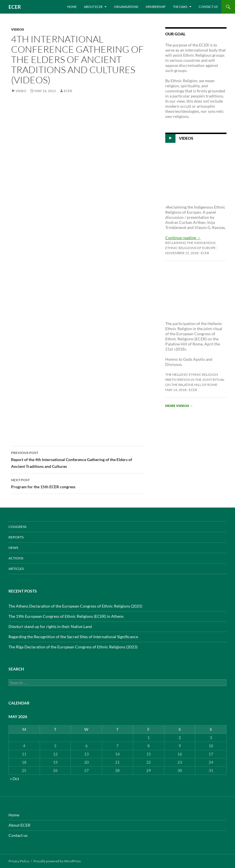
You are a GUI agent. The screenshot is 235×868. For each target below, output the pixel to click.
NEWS (13, 548)
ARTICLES (16, 569)
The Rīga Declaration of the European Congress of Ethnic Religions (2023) (73, 647)
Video (21, 91)
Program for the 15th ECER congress (78, 483)
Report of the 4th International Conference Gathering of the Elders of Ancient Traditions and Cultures (78, 459)
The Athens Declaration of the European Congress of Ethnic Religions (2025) (75, 606)
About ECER (93, 7)
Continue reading (183, 238)
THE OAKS (180, 7)
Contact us (208, 7)
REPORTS (16, 537)
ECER (15, 7)
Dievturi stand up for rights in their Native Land (50, 626)
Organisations (126, 7)
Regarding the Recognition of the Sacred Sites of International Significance (73, 637)
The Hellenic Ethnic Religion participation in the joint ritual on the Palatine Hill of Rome (195, 380)
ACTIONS (16, 558)
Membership (156, 7)
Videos (186, 138)
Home (72, 7)
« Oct (14, 779)
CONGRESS (17, 527)
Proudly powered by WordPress (57, 861)
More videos (179, 406)
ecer (68, 91)
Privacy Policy (19, 861)
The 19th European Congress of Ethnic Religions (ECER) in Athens (66, 616)
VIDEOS (18, 29)
